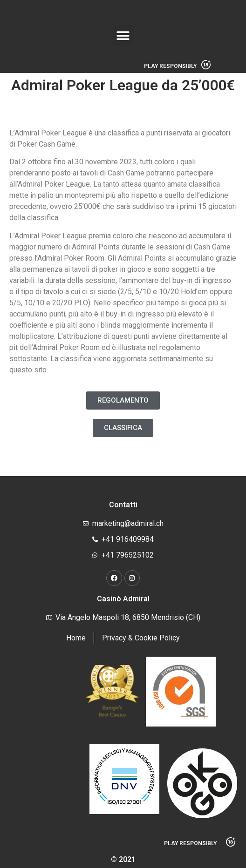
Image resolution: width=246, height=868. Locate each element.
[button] (123, 36)
